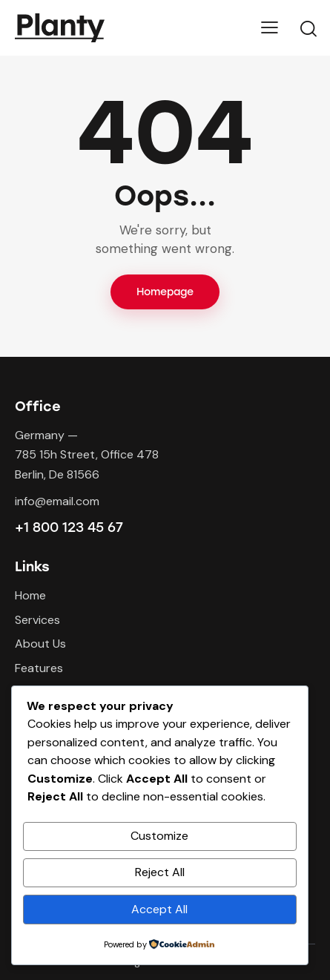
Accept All (159, 909)
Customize (159, 836)
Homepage (165, 292)
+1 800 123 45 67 (69, 527)
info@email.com (57, 501)
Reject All (160, 872)
